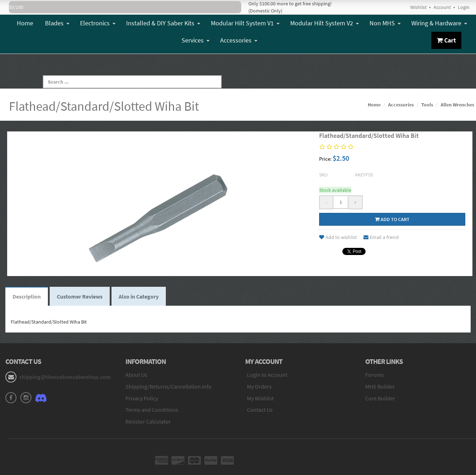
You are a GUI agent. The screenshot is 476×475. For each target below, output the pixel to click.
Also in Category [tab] (139, 296)
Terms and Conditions (152, 410)
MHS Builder (380, 386)
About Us (136, 375)
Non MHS (385, 23)
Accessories (239, 40)
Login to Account (267, 375)
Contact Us (260, 410)
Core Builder (380, 398)
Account (442, 7)
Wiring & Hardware (439, 23)
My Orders (259, 386)
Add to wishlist (338, 237)
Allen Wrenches (457, 105)
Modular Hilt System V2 (324, 23)
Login (464, 7)
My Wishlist (260, 398)
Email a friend (381, 237)
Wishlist (418, 7)
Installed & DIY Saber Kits (163, 23)
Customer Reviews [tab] (80, 296)
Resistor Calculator (148, 421)
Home (25, 23)
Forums (375, 375)
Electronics (98, 23)
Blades (57, 23)
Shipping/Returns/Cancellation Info (168, 386)
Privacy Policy (142, 398)
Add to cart (392, 219)
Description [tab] (27, 296)
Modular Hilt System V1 (245, 23)
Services (195, 40)
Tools (427, 105)
